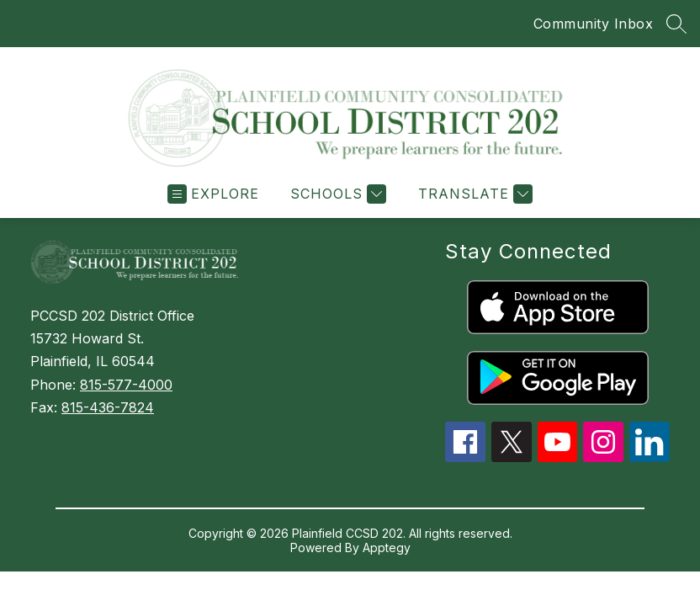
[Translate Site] (473, 194)
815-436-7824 (108, 407)
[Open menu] (213, 194)
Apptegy (387, 548)
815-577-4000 (126, 385)
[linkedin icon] (650, 457)
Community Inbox (594, 24)
